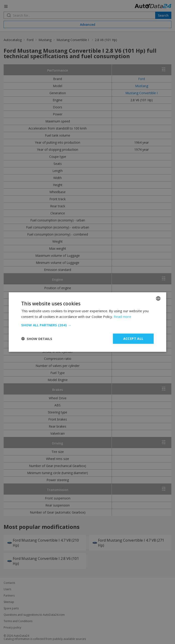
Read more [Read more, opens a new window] (122, 317)
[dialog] (87, 322)
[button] (87, 325)
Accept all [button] (133, 339)
